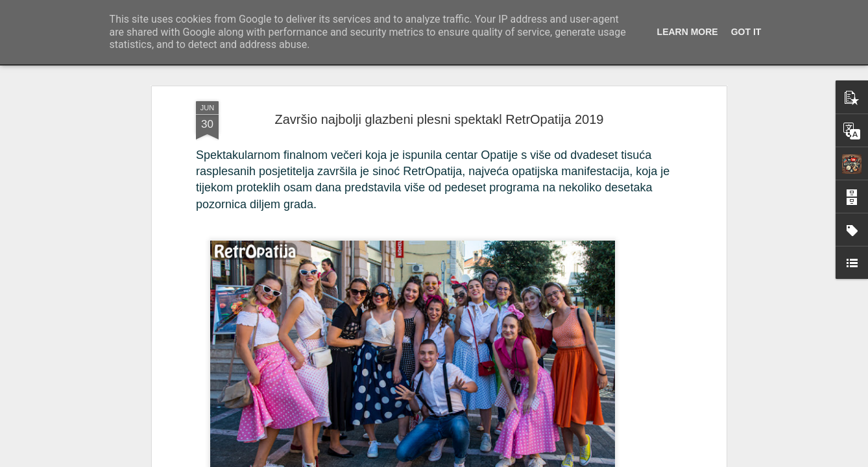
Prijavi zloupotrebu (609, 460)
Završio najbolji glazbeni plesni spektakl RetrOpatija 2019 (440, 102)
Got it (746, 32)
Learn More (688, 32)
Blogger (563, 460)
